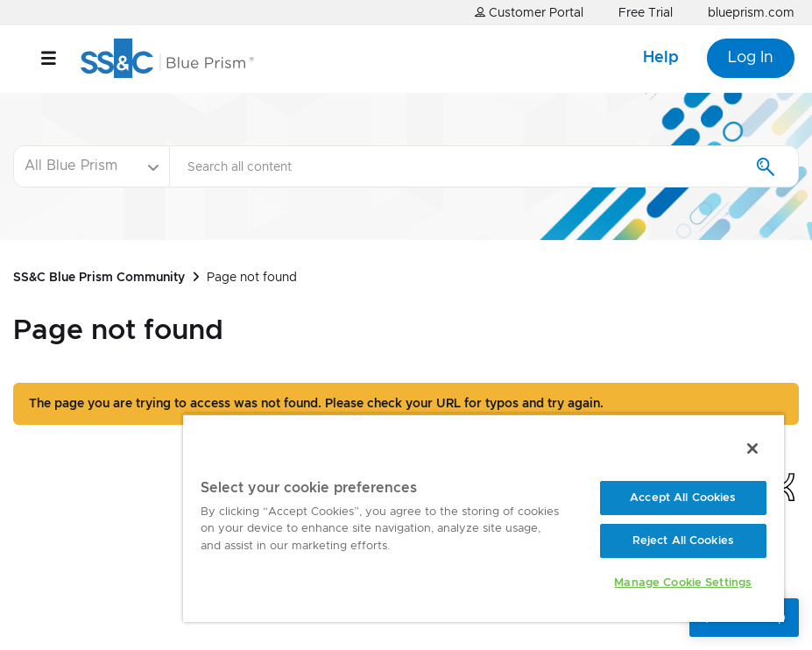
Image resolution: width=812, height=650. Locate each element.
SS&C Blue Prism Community (99, 278)
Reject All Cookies (683, 541)
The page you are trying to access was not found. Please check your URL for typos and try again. (316, 404)
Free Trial (646, 13)
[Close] (752, 449)
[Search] (484, 166)
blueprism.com (751, 13)
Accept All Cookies (683, 498)
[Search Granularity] (91, 166)
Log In (751, 58)
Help (661, 58)
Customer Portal (529, 13)
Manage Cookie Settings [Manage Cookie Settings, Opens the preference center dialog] (683, 583)
